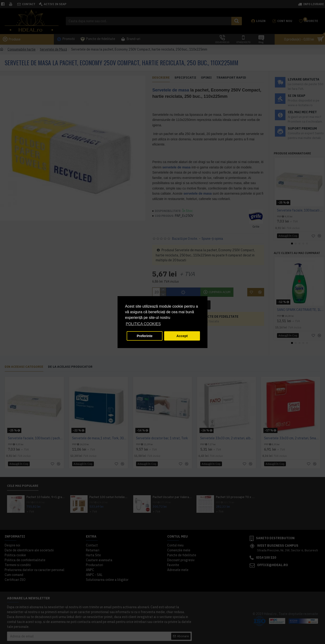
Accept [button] (182, 336)
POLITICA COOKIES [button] (143, 324)
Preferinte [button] (145, 336)
